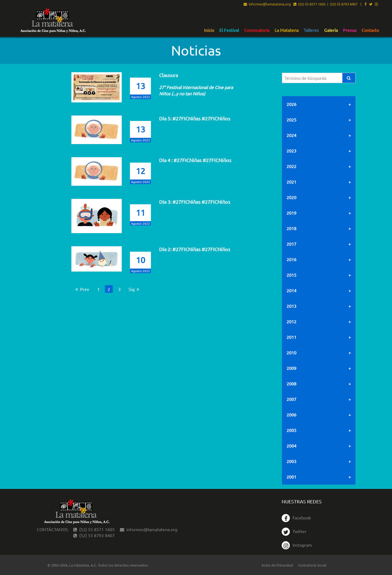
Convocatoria (257, 30)
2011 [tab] (291, 337)
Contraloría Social (312, 565)
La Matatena (287, 30)
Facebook (296, 518)
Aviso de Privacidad (277, 565)
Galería (331, 30)
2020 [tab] (291, 197)
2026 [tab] (291, 104)
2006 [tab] (291, 415)
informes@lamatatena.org (267, 4)
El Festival (229, 30)
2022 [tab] (291, 166)
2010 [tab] (291, 352)
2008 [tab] (291, 384)
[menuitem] (209, 30)
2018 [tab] (291, 228)
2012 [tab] (291, 321)
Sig (135, 289)
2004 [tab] (291, 446)
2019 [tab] (291, 213)
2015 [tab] (291, 275)
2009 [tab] (291, 368)
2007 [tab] (291, 399)
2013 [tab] (291, 306)
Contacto (370, 30)
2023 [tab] (291, 151)
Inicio (209, 30)
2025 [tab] (291, 120)
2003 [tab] (291, 461)
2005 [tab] (291, 430)
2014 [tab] (291, 290)
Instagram (297, 545)
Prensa (350, 30)
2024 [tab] (291, 135)
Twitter (294, 531)
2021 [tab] (291, 182)
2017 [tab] (291, 244)
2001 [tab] (291, 477)
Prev (84, 289)
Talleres (311, 30)
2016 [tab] (291, 259)
